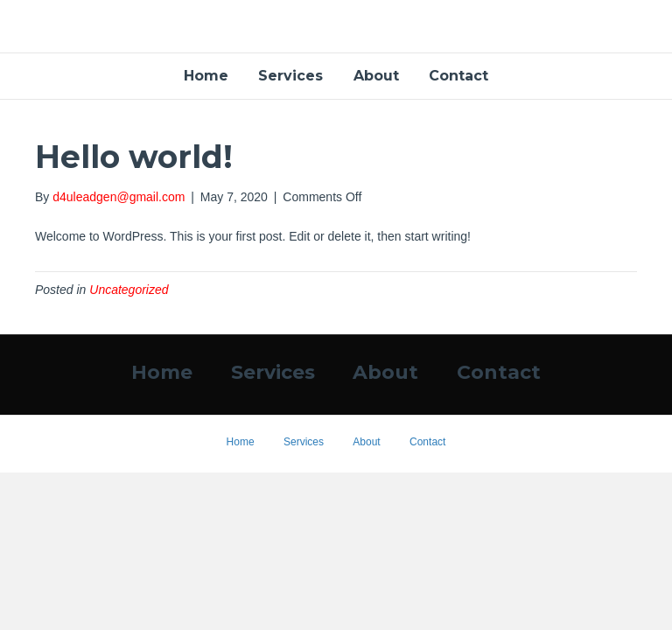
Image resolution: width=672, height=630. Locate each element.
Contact (458, 76)
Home (206, 76)
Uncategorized (129, 290)
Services (290, 76)
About (376, 76)
